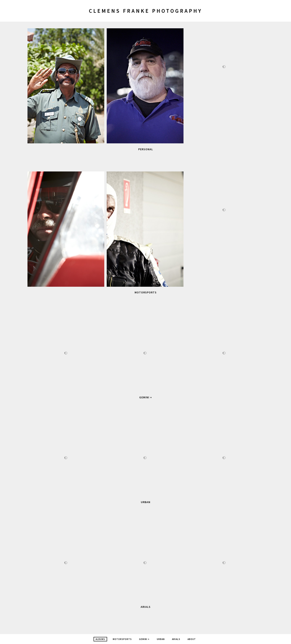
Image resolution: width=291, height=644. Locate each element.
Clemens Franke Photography (146, 11)
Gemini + (146, 397)
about (192, 639)
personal (146, 149)
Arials (146, 607)
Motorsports (146, 292)
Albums (100, 639)
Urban (146, 502)
